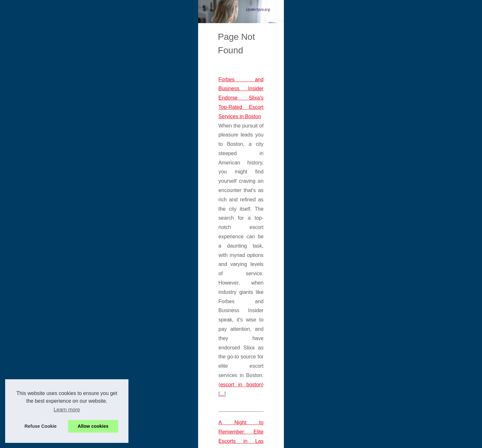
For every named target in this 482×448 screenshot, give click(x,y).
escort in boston (314, 193)
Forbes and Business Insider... (377, 421)
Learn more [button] (67, 410)
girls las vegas (266, 259)
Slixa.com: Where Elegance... (376, 407)
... (55, 202)
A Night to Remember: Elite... (375, 392)
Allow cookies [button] (93, 426)
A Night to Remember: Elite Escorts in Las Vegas (107, 231)
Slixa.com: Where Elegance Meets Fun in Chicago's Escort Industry (129, 372)
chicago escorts (315, 400)
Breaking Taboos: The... (370, 363)
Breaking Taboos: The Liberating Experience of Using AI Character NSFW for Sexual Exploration (161, 297)
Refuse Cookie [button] (40, 426)
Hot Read (355, 127)
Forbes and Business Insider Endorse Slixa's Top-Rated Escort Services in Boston (145, 156)
